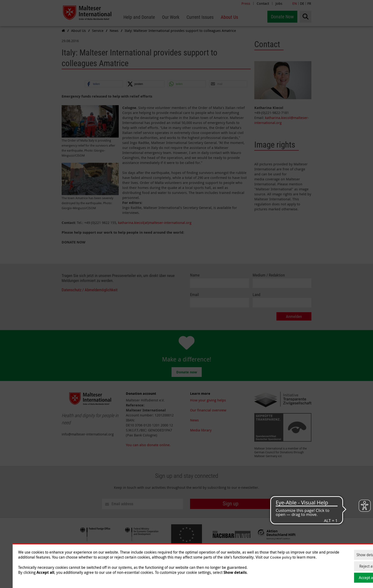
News (194, 420)
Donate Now (282, 17)
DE (302, 3)
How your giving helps (208, 400)
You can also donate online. (148, 445)
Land (256, 295)
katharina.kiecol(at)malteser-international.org (155, 222)
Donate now (187, 372)
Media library (201, 430)
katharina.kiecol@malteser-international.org (282, 120)
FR (309, 3)
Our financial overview (208, 410)
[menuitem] (139, 17)
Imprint (196, 559)
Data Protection (219, 559)
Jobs (279, 3)
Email (194, 295)
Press (246, 3)
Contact (263, 3)
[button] (104, 84)
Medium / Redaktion (269, 275)
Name (195, 275)
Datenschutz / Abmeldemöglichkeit (90, 290)
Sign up (231, 504)
